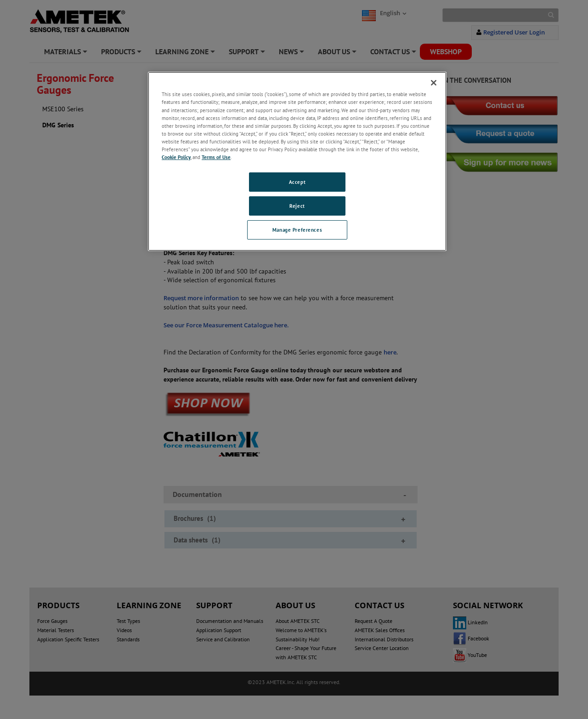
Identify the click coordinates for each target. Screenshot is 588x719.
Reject (297, 206)
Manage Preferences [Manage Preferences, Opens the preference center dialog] (297, 230)
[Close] (434, 83)
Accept (297, 182)
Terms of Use (216, 157)
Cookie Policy (176, 157)
